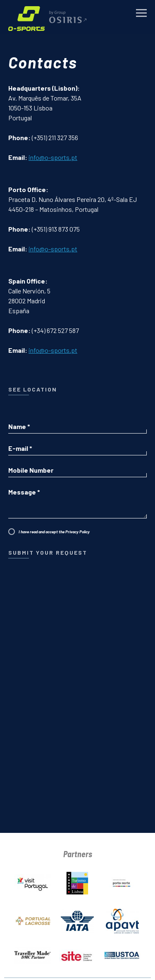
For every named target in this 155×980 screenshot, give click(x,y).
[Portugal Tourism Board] (33, 881)
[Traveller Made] (33, 954)
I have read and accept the (53, 532)
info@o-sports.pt (53, 157)
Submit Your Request (46, 552)
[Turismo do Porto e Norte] (122, 882)
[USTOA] (122, 954)
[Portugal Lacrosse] (33, 919)
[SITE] (77, 954)
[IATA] (77, 919)
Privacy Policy (76, 532)
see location (33, 389)
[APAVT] (122, 919)
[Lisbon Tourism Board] (77, 882)
